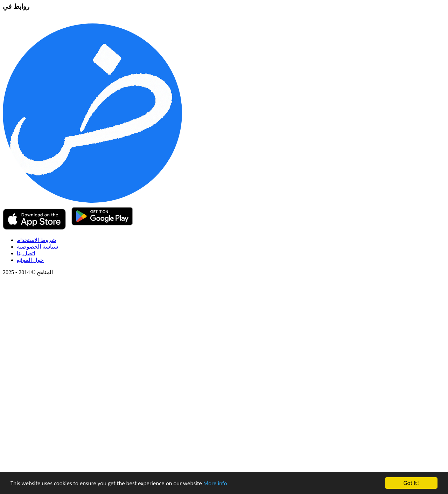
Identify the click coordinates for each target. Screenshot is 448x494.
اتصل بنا (26, 253)
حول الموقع (30, 260)
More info (215, 483)
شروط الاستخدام (36, 240)
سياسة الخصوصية (37, 247)
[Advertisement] (213, 386)
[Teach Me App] (92, 201)
